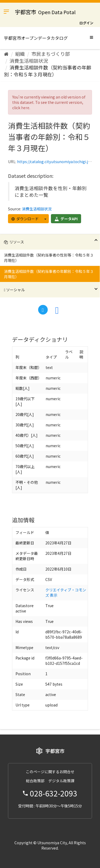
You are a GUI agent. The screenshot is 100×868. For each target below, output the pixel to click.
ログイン (86, 23)
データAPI (66, 219)
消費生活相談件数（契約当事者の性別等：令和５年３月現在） (49, 258)
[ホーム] (6, 54)
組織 (20, 54)
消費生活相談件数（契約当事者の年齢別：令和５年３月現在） (48, 71)
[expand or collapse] (91, 37)
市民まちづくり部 (51, 54)
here (25, 108)
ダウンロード (25, 219)
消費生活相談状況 (29, 61)
